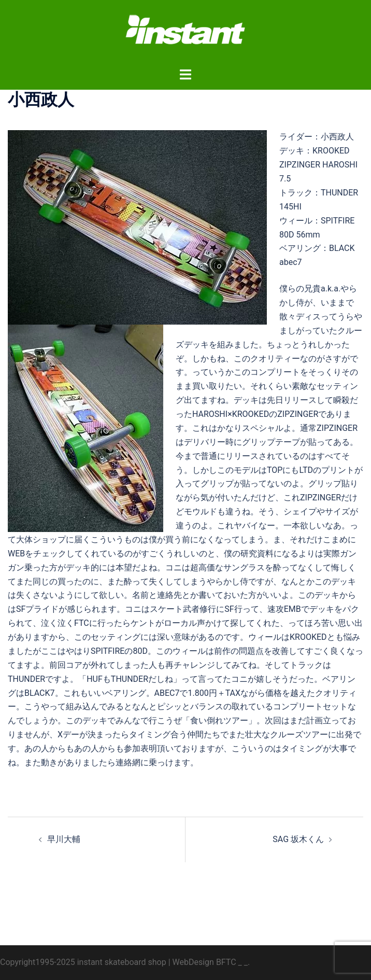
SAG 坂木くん (298, 839)
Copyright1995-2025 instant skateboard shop (83, 962)
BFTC (226, 962)
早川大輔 (64, 839)
